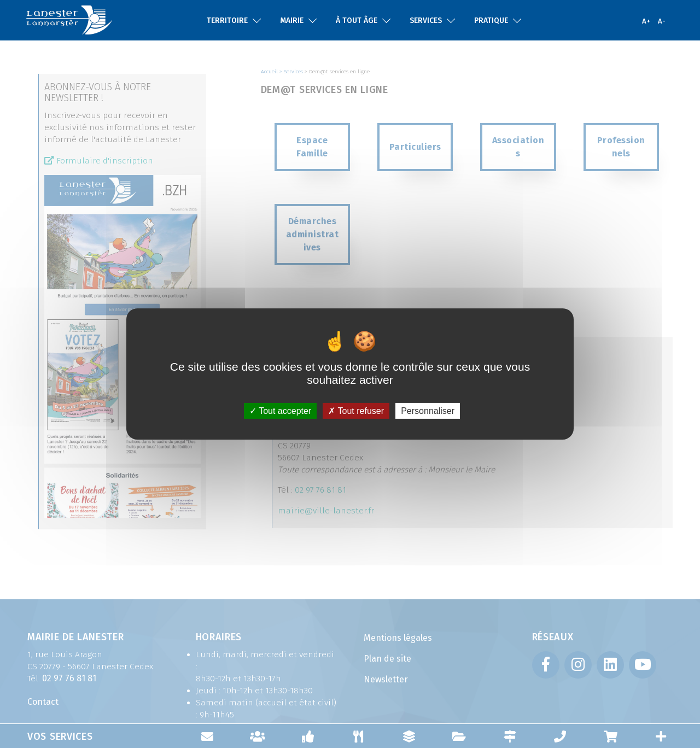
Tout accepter (280, 411)
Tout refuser (356, 411)
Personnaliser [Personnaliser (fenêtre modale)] (428, 411)
